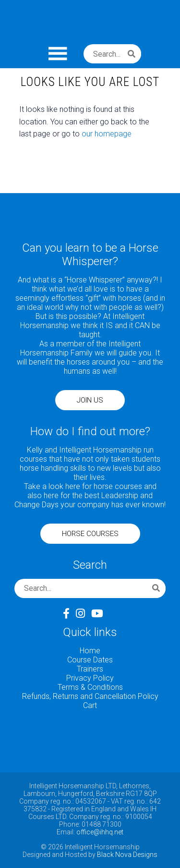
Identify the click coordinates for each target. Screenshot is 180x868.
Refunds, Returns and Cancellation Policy (90, 696)
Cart (90, 705)
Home (90, 651)
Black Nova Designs (127, 855)
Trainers (90, 669)
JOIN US (90, 400)
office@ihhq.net (100, 832)
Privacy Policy (90, 678)
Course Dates (90, 660)
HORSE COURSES (90, 534)
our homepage (107, 134)
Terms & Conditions (90, 687)
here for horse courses (104, 486)
